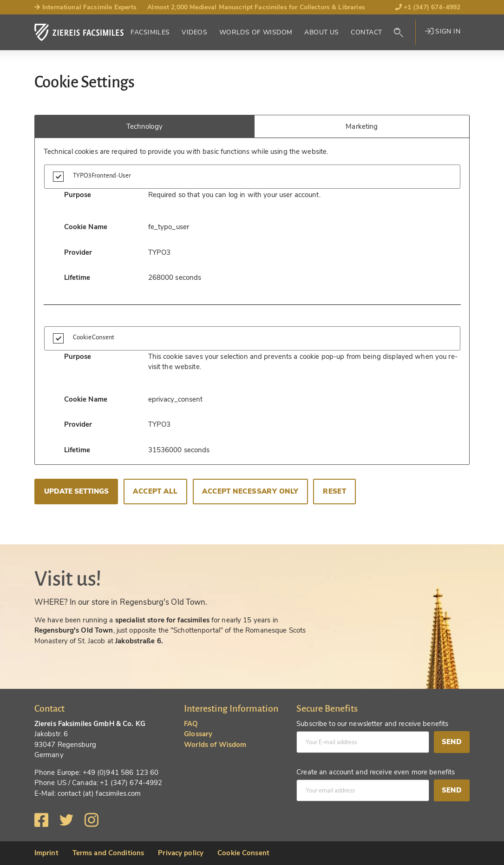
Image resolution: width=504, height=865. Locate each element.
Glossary (198, 734)
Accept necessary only (250, 491)
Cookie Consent (243, 853)
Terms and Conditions (108, 853)
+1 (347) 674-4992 (428, 7)
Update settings (76, 491)
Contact (366, 32)
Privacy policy (181, 853)
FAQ (191, 724)
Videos (194, 32)
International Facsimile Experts (86, 7)
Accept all (155, 491)
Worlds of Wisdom (256, 32)
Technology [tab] (144, 126)
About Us (321, 32)
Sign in (443, 31)
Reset (334, 491)
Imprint (46, 853)
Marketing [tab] (362, 126)
